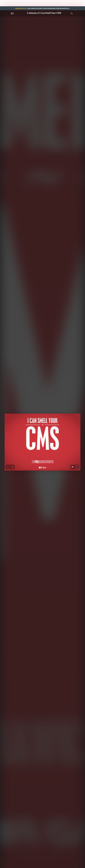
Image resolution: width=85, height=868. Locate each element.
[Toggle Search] (72, 13)
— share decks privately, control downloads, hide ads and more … (43, 8)
